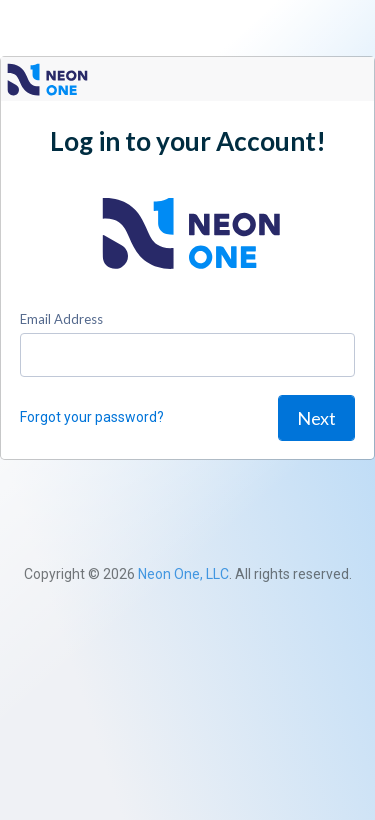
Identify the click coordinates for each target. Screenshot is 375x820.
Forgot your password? (92, 417)
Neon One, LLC (183, 574)
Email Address (61, 319)
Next (316, 418)
